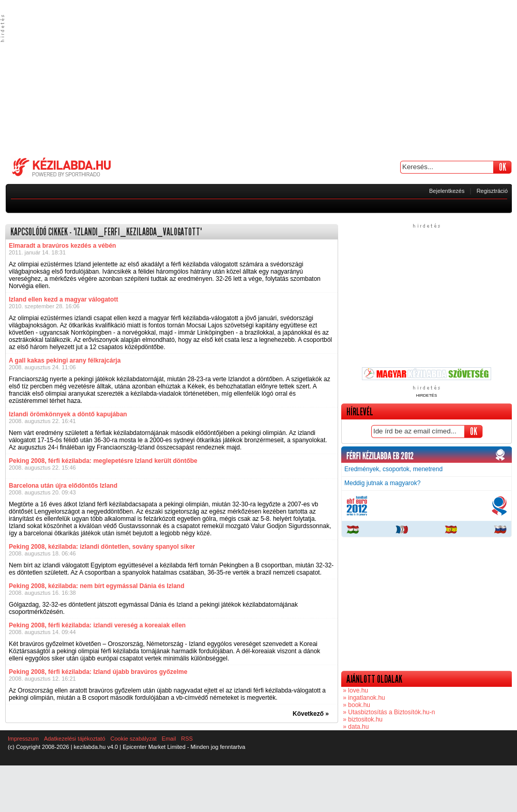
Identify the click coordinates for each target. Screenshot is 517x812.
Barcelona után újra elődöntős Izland (63, 486)
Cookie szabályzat (134, 739)
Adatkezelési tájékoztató (75, 739)
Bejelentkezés (447, 191)
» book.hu (356, 705)
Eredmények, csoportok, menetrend (393, 469)
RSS (187, 739)
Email (169, 739)
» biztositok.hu (362, 719)
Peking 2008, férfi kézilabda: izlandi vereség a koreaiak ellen (97, 625)
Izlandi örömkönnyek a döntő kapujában (68, 414)
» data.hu (355, 727)
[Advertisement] (258, 78)
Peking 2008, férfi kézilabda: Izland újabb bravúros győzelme (98, 672)
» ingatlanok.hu (363, 698)
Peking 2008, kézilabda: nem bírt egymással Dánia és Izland (96, 586)
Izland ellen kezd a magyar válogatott (63, 299)
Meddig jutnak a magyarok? (382, 483)
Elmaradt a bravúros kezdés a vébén (62, 246)
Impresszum (23, 739)
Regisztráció (492, 191)
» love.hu (355, 690)
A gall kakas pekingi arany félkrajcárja (65, 360)
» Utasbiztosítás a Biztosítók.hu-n (388, 712)
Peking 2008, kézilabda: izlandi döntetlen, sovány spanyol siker (102, 547)
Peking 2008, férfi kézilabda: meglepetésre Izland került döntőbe (103, 461)
